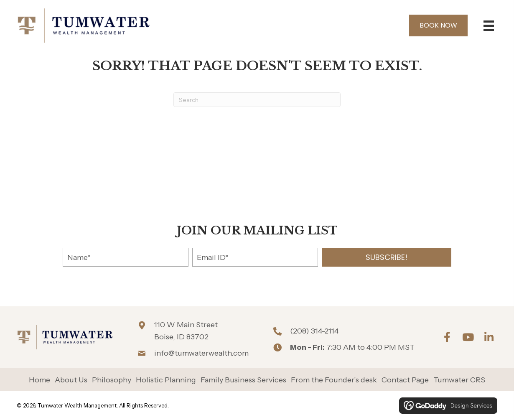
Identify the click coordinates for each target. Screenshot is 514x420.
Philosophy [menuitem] (112, 380)
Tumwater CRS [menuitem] (459, 380)
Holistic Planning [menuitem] (166, 380)
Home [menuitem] (39, 380)
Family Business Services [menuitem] (243, 380)
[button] (387, 257)
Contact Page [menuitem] (405, 380)
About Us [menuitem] (71, 380)
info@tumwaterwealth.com (201, 353)
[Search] (257, 100)
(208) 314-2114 (314, 331)
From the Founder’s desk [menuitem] (334, 380)
